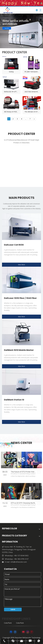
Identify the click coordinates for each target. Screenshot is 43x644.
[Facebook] (11, 631)
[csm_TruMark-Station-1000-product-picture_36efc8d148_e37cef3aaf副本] (21, 380)
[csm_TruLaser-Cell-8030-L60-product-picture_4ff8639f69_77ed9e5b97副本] (21, 225)
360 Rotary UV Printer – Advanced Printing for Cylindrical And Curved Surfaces (11, 111)
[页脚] (21, 625)
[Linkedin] (15, 631)
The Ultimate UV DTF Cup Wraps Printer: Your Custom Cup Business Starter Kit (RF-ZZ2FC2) (32, 111)
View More (21, 263)
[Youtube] (23, 631)
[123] (21, 279)
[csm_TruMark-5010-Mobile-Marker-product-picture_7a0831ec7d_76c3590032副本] (21, 331)
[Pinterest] (32, 631)
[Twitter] (19, 631)
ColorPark (8, 622)
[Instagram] (27, 631)
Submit (13, 608)
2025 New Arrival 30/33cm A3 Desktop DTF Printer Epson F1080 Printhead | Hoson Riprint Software (32, 91)
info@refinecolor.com (19, 561)
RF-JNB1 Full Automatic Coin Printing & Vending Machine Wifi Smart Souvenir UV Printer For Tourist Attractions (32, 71)
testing (11, 71)
